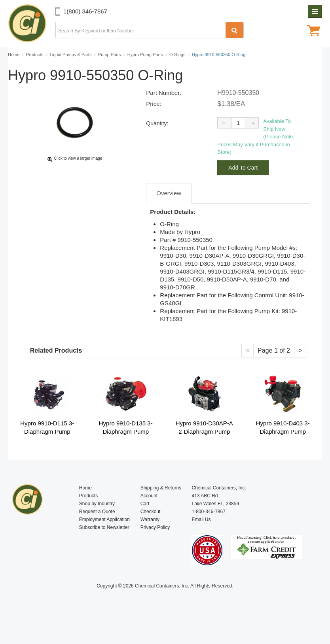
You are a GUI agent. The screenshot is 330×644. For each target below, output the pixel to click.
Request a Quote (97, 530)
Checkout (151, 530)
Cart (145, 522)
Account (149, 514)
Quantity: (157, 142)
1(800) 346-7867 (85, 11)
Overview (169, 212)
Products (88, 514)
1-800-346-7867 (208, 530)
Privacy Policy (155, 546)
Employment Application (104, 538)
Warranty (150, 538)
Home (85, 506)
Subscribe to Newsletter (104, 546)
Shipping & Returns (161, 506)
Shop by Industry (97, 522)
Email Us (201, 538)
